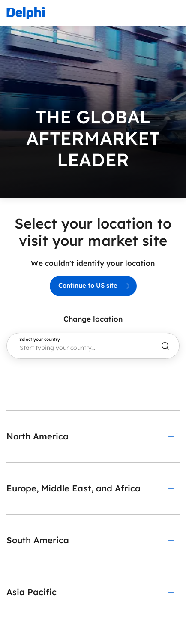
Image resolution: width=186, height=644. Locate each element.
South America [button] (38, 540)
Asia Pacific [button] (31, 592)
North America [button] (37, 436)
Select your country (40, 340)
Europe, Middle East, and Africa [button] (73, 488)
